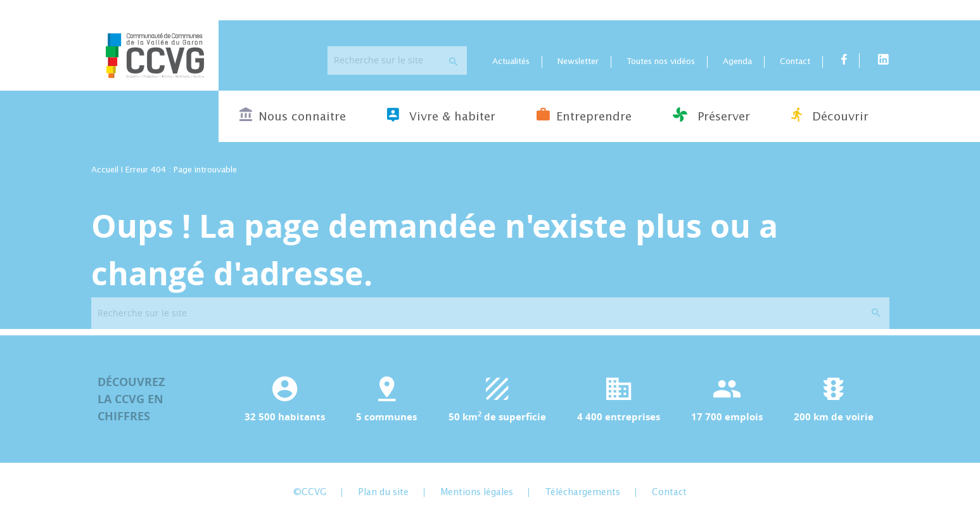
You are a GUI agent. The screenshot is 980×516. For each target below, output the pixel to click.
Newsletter (578, 62)
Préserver (711, 115)
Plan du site (383, 493)
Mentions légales (477, 493)
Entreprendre (584, 115)
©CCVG (310, 493)
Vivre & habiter (441, 115)
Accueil (105, 170)
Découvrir (830, 115)
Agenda (737, 62)
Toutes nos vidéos (661, 62)
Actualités (511, 62)
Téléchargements (582, 493)
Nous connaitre (293, 115)
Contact (795, 62)
